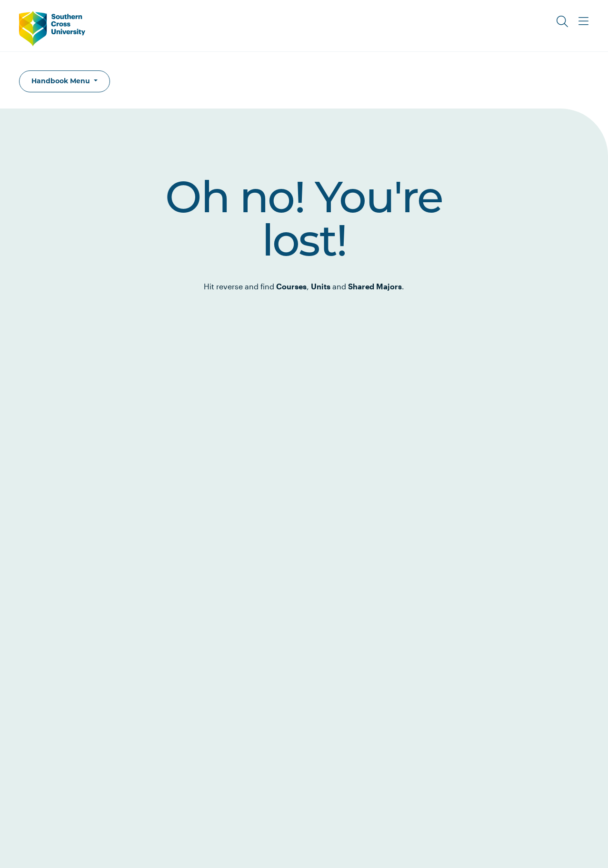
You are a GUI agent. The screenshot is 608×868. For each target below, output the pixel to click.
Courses (291, 286)
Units (321, 286)
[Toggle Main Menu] (583, 21)
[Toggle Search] (562, 21)
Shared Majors (375, 286)
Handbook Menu (62, 81)
